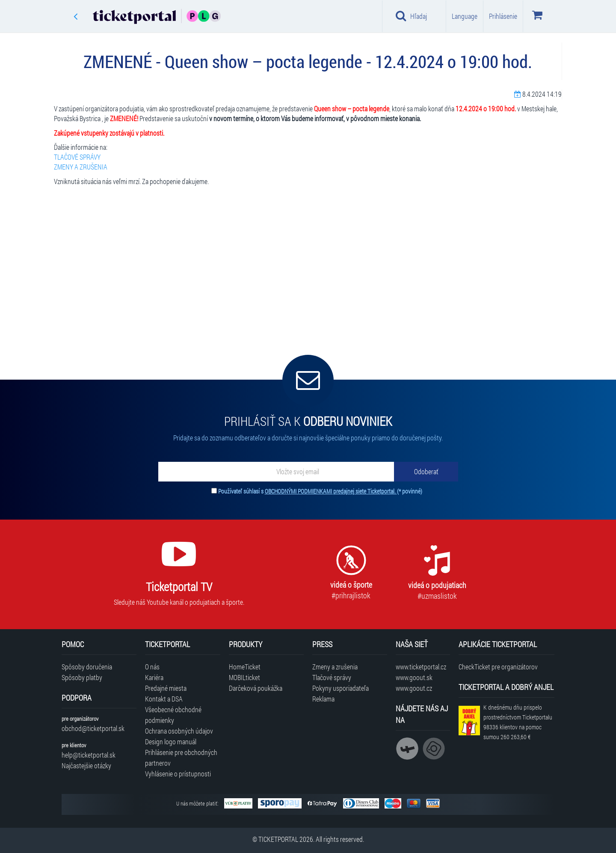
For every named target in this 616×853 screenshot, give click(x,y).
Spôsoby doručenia (87, 667)
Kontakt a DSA (164, 699)
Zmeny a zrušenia (335, 667)
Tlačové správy (332, 677)
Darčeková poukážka (256, 688)
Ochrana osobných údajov (179, 731)
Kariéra (154, 677)
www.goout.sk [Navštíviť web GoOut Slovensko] (414, 677)
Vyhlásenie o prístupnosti (178, 774)
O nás (152, 667)
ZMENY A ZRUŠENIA (81, 167)
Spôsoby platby (82, 677)
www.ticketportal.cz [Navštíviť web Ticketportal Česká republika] (421, 667)
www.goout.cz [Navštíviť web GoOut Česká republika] (414, 688)
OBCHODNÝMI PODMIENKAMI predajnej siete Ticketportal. (331, 491)
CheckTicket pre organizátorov (498, 667)
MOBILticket (244, 677)
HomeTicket (245, 667)
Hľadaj (411, 16)
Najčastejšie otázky (86, 765)
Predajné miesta (166, 688)
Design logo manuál (171, 742)
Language (465, 16)
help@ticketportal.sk (89, 755)
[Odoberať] (426, 472)
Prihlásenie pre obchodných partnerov (181, 758)
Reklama (323, 699)
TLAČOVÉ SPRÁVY (77, 157)
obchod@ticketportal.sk (93, 728)
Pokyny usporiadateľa (341, 688)
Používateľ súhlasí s (320, 491)
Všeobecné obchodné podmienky (173, 715)
